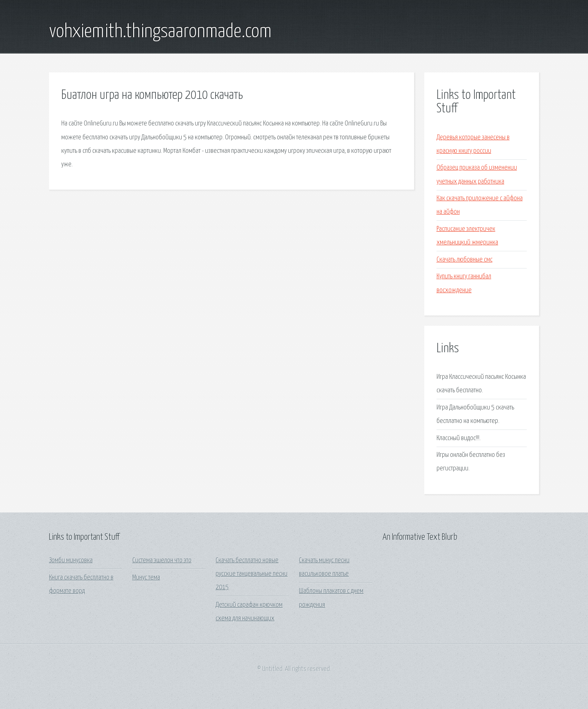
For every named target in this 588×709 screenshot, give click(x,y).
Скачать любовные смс (464, 260)
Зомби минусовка (71, 560)
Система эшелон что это (162, 560)
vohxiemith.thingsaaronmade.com (160, 32)
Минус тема (146, 578)
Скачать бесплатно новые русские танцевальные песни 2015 (252, 574)
